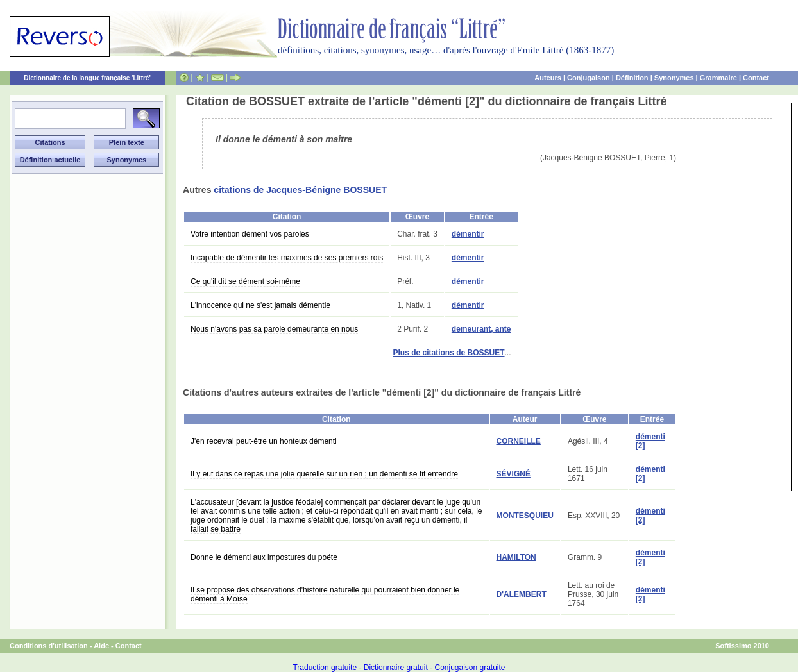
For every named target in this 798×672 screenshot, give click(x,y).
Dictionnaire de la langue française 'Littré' (87, 78)
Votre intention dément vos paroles (250, 234)
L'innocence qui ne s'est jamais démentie (260, 305)
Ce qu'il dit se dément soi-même (245, 281)
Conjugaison (589, 78)
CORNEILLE (519, 441)
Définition (632, 78)
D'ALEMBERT (522, 594)
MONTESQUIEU (525, 516)
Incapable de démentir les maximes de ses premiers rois (287, 258)
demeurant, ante (481, 329)
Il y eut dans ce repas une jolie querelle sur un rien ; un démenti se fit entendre (324, 474)
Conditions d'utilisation (49, 646)
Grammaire (718, 78)
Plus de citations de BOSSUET (448, 353)
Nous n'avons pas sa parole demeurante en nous (274, 329)
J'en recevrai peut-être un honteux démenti (264, 441)
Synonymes (674, 78)
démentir (468, 234)
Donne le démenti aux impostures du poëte (264, 557)
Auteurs (548, 78)
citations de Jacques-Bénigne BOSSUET (300, 190)
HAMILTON (516, 557)
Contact (756, 78)
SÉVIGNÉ (514, 474)
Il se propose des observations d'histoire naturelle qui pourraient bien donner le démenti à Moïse (325, 594)
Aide (101, 646)
